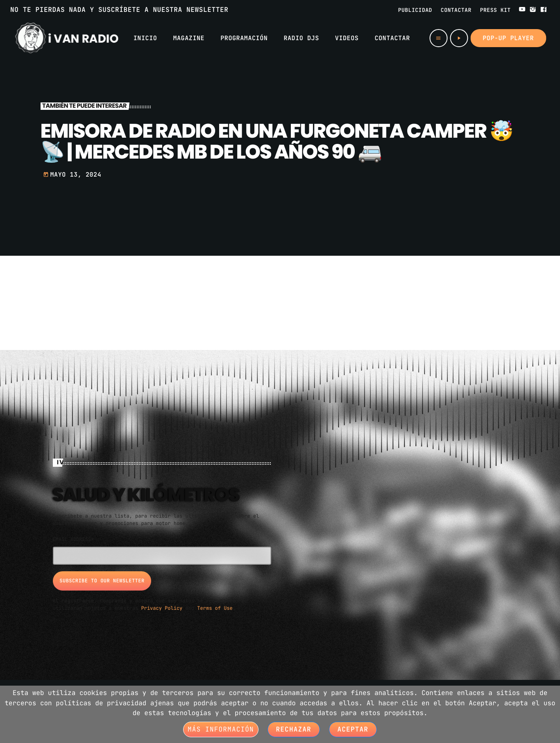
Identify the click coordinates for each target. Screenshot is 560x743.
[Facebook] (544, 10)
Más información (221, 729)
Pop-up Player (508, 38)
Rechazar (294, 729)
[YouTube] (522, 10)
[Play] (459, 38)
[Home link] (67, 38)
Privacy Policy (162, 607)
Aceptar (353, 729)
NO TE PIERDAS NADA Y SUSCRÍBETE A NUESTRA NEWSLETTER (119, 10)
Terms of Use (215, 607)
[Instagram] (533, 10)
